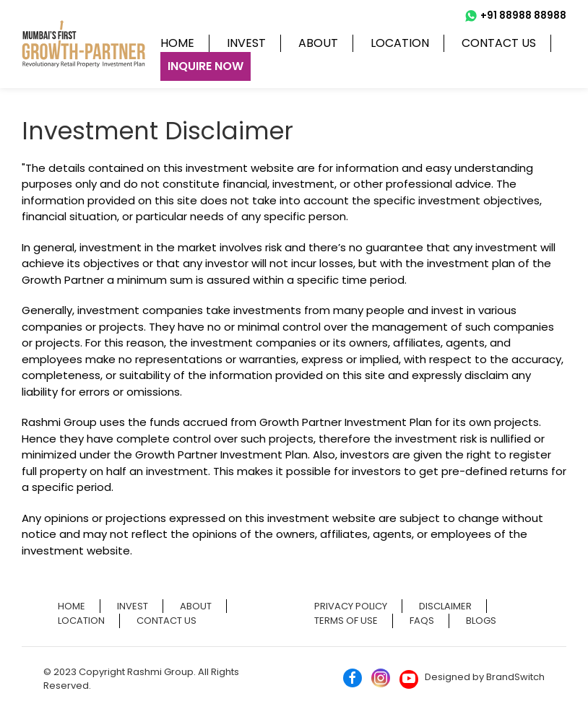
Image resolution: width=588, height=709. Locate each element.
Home (177, 43)
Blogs (481, 621)
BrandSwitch (515, 677)
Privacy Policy (351, 606)
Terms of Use (346, 621)
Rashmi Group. (163, 672)
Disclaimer (445, 606)
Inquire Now (206, 66)
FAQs (422, 621)
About (318, 43)
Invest (246, 43)
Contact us (499, 43)
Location (400, 43)
